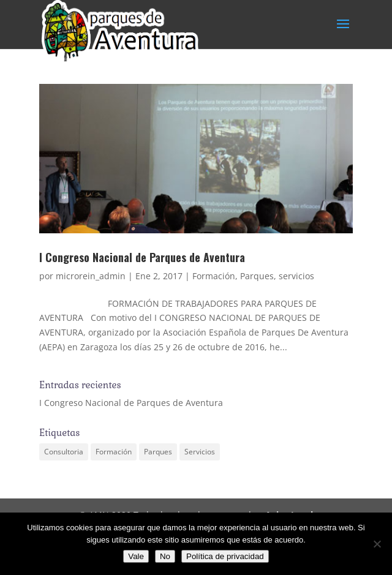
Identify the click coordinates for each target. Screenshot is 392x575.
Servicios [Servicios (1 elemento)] (200, 452)
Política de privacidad (225, 556)
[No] (377, 544)
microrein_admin (91, 276)
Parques (257, 276)
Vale (136, 556)
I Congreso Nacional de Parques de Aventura (142, 257)
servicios (296, 276)
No (165, 556)
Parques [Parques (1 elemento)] (158, 452)
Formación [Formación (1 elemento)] (114, 452)
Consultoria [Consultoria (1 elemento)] (64, 452)
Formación (214, 276)
